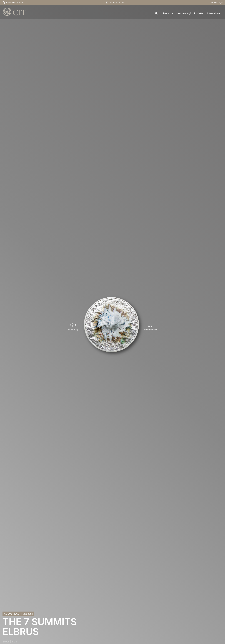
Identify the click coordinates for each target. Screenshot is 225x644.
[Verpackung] (73, 327)
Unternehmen (214, 13)
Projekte (199, 13)
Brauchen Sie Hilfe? (15, 2)
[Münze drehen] (150, 327)
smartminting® (184, 13)
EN (123, 2)
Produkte (168, 13)
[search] (156, 13)
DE (119, 2)
